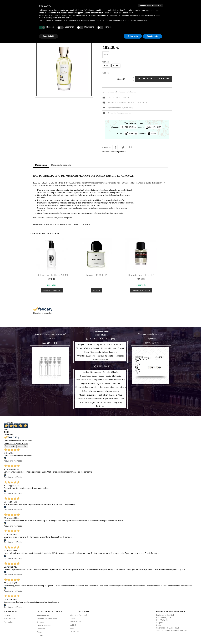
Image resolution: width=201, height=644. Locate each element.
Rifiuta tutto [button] (133, 36)
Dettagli (83, 293)
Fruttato (121, 350)
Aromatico (118, 346)
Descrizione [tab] (41, 165)
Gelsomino (108, 382)
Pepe (105, 401)
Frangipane (97, 382)
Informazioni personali (78, 617)
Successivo (22, 448)
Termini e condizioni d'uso (47, 621)
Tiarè (122, 401)
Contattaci (41, 631)
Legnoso (113, 354)
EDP (57, 224)
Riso (111, 401)
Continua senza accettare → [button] (150, 5)
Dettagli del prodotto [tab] (61, 165)
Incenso (118, 382)
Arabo (109, 346)
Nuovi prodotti (10, 621)
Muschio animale (96, 393)
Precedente (10, 448)
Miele (85, 393)
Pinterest (130, 147)
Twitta (123, 147)
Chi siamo (41, 624)
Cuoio (108, 378)
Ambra (86, 374)
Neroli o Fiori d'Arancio (107, 397)
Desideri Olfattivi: (110, 152)
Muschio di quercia (87, 397)
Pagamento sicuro (44, 627)
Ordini (72, 621)
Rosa (116, 401)
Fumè (87, 354)
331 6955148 (153, 127)
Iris (124, 382)
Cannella (106, 374)
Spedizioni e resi (43, 617)
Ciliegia (115, 374)
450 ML (88, 224)
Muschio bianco (112, 393)
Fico (89, 382)
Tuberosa (83, 404)
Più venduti (8, 624)
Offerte (7, 617)
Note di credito (76, 624)
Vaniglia (92, 404)
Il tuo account (79, 614)
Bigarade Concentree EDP (118, 275)
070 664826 (129, 127)
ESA (64, 224)
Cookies (40, 637)
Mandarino (104, 389)
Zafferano (101, 408)
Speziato (109, 358)
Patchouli (81, 401)
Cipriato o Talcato (84, 350)
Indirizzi (73, 627)
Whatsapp (131, 133)
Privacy (40, 634)
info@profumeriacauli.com (175, 632)
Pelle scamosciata (94, 401)
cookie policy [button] (128, 13)
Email (152, 134)
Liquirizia (116, 386)
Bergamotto (96, 374)
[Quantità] (129, 79)
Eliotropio (116, 378)
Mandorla (114, 389)
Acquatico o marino (87, 346)
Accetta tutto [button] (152, 36)
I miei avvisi (74, 634)
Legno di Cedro (88, 386)
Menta (123, 389)
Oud (120, 397)
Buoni (72, 630)
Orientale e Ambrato (86, 358)
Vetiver (100, 404)
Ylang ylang (117, 404)
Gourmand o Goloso (99, 354)
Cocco (101, 378)
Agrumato (121, 152)
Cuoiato (97, 350)
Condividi (115, 147)
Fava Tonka (81, 382)
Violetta (108, 404)
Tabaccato (119, 358)
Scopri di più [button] (49, 36)
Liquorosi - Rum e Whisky (86, 389)
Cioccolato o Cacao (89, 378)
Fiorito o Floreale (109, 350)
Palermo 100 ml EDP (83, 275)
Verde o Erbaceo (100, 362)
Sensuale (100, 358)
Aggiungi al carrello (153, 79)
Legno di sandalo (103, 386)
